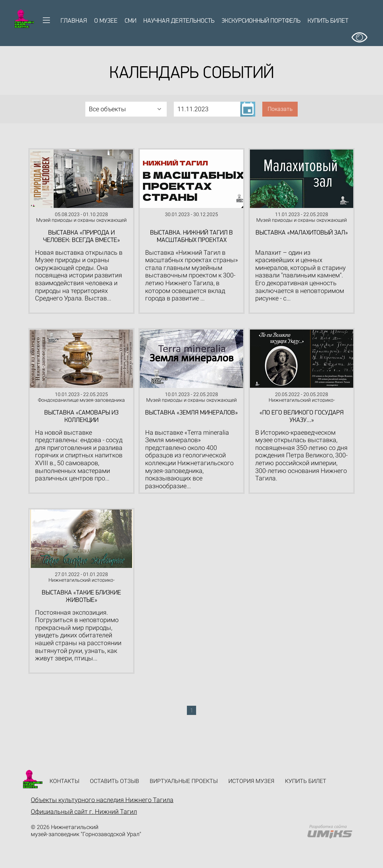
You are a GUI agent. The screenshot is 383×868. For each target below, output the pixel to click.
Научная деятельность (179, 21)
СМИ (130, 21)
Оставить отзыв (115, 781)
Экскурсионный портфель (261, 21)
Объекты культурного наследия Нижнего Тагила (102, 800)
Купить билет (328, 21)
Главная (74, 21)
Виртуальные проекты (184, 781)
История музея (251, 781)
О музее (106, 21)
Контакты (64, 781)
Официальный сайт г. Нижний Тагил (84, 811)
